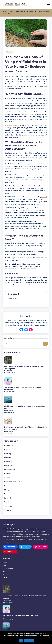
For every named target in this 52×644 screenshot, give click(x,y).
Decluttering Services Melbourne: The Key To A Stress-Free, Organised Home (26, 428)
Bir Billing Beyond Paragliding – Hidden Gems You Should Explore (25, 407)
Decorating (8, 458)
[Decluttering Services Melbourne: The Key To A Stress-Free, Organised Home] (8, 420)
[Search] (45, 344)
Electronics (8, 462)
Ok (21, 641)
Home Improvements (12, 482)
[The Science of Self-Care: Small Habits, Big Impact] (8, 381)
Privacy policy (29, 641)
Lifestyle (7, 490)
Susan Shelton (15, 294)
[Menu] (48, 4)
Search (8, 338)
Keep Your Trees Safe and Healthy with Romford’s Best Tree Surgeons (24, 368)
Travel (7, 502)
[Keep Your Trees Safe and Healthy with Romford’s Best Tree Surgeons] (8, 360)
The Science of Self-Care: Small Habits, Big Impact (23, 388)
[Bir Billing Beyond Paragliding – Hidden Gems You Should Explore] (8, 400)
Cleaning (8, 454)
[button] (12, 298)
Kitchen (7, 486)
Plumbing (8, 494)
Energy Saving (9, 466)
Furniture (7, 474)
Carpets (7, 450)
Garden (9, 52)
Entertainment (10, 470)
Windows (8, 510)
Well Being (8, 506)
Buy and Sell (9, 446)
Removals (8, 498)
